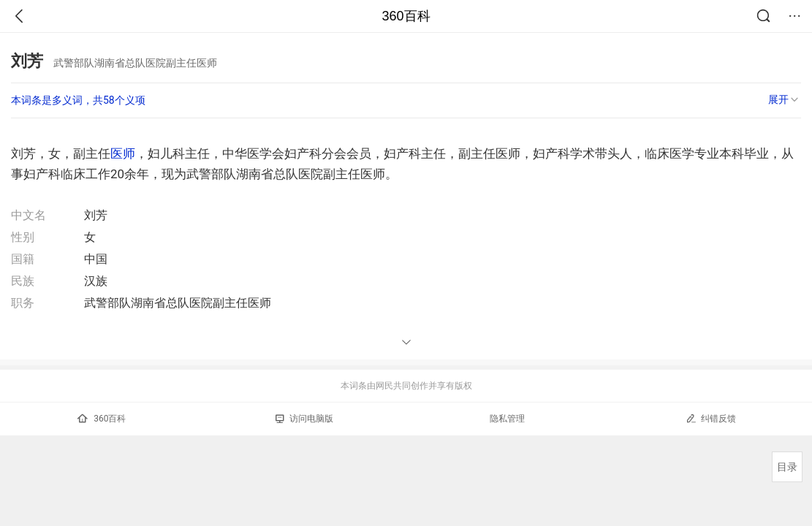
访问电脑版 (304, 419)
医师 (123, 153)
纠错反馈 (711, 418)
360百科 (406, 16)
